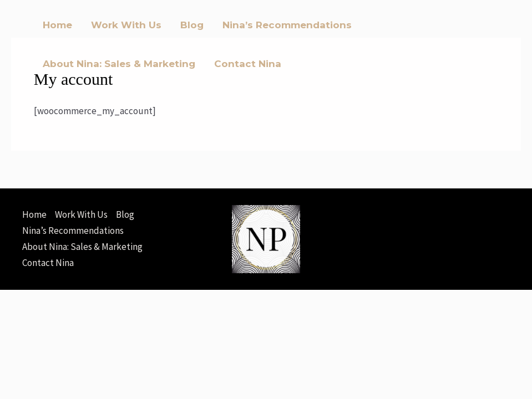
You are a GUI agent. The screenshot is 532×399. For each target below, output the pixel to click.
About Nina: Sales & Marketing (119, 64)
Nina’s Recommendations (287, 25)
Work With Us (126, 25)
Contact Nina (248, 64)
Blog (192, 25)
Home (57, 25)
